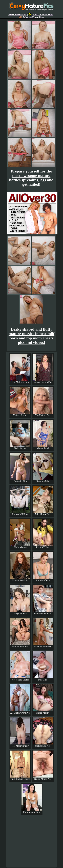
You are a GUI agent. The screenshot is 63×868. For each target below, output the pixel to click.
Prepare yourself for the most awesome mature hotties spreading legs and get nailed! (31, 178)
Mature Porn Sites (31, 17)
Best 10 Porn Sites (41, 14)
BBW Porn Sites (17, 14)
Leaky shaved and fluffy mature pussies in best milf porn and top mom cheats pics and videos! (32, 336)
